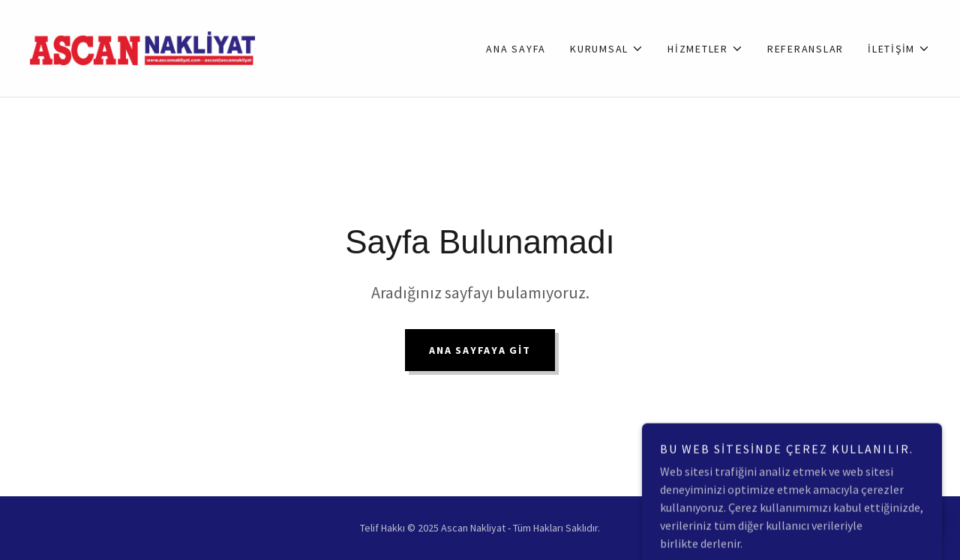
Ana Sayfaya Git (480, 350)
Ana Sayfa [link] (516, 49)
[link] (142, 46)
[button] (607, 49)
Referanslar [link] (805, 49)
